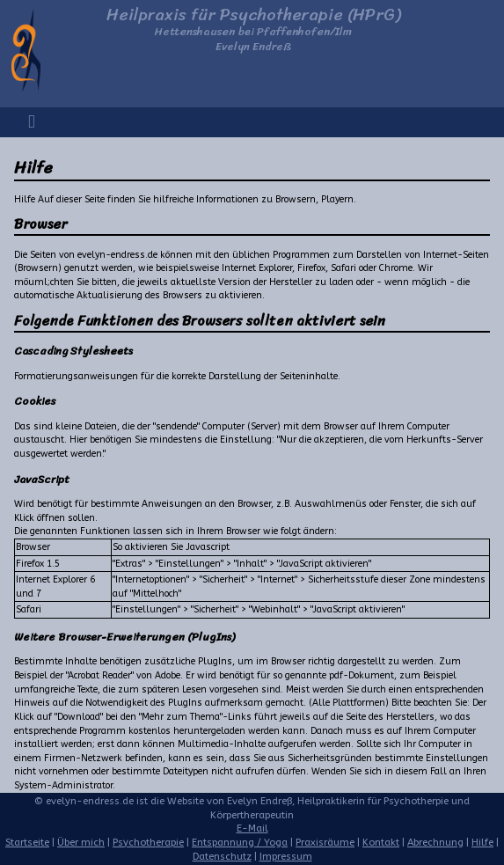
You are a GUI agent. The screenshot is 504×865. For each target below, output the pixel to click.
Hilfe (482, 843)
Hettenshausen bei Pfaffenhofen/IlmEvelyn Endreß (253, 39)
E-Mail (252, 828)
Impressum (286, 857)
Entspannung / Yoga (240, 843)
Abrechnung (435, 843)
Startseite (27, 843)
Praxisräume (325, 843)
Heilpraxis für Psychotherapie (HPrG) (254, 15)
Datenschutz (222, 857)
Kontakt (381, 843)
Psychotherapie (148, 843)
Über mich (81, 843)
